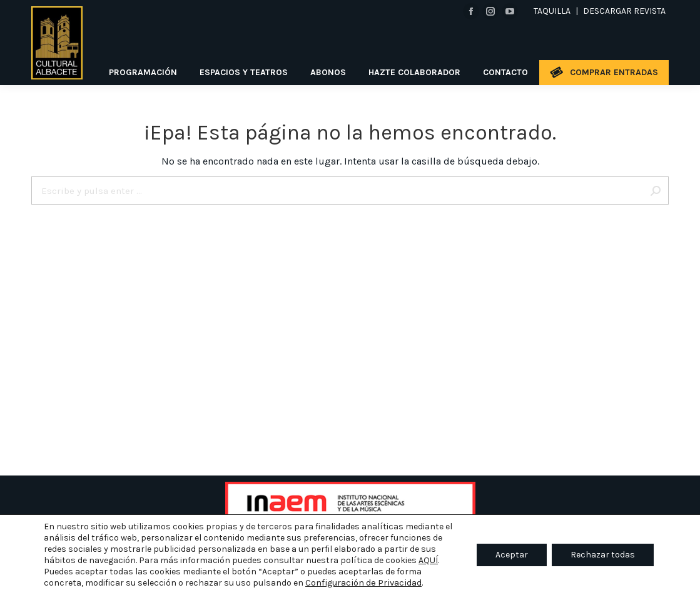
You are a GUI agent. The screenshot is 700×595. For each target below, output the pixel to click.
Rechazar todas (603, 555)
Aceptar (512, 555)
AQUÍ (428, 560)
